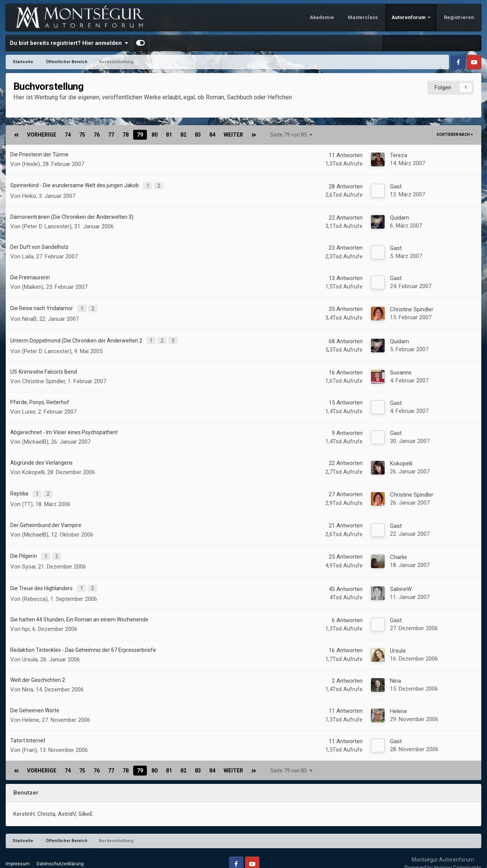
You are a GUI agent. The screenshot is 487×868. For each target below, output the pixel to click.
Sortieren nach (455, 135)
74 (68, 135)
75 (82, 135)
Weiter (233, 135)
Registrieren (459, 17)
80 (154, 135)
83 (198, 135)
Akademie (322, 17)
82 (183, 135)
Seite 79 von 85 (291, 135)
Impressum (18, 852)
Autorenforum (409, 17)
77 (111, 135)
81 (169, 135)
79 (140, 135)
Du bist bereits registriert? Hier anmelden (69, 43)
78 (126, 135)
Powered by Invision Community (443, 856)
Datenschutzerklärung (60, 852)
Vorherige (42, 135)
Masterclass (363, 17)
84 (212, 135)
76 (97, 135)
